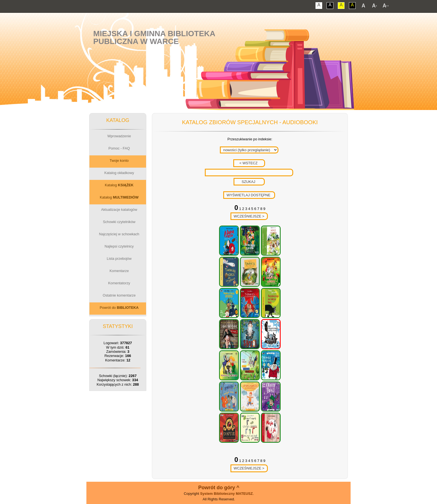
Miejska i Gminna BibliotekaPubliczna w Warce (154, 37)
